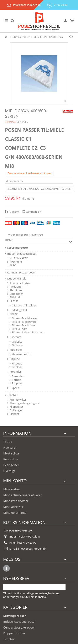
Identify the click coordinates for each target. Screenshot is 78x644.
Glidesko (17, 342)
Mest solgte (11, 453)
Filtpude (15, 359)
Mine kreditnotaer (16, 501)
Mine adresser (13, 507)
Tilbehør (12, 395)
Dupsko (14, 388)
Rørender (15, 372)
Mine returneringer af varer (23, 495)
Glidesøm (15, 337)
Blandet (14, 414)
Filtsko (14, 314)
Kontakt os (11, 459)
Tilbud (8, 442)
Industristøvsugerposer (22, 254)
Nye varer (10, 447)
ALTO (13, 265)
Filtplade (17, 367)
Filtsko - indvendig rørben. (28, 332)
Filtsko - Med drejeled (25, 318)
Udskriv (14, 212)
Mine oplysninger (15, 513)
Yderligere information (26, 235)
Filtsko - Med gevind (24, 322)
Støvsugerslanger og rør (24, 403)
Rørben (16, 380)
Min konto (15, 481)
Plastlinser (16, 290)
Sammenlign (33, 212)
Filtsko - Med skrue (24, 325)
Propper (17, 383)
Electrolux (16, 262)
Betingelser (11, 465)
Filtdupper (16, 287)
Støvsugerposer (18, 248)
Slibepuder (16, 294)
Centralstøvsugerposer (21, 273)
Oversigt (9, 471)
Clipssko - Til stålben (24, 306)
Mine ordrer (12, 489)
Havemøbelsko (21, 354)
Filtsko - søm (20, 329)
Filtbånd (15, 297)
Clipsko (14, 301)
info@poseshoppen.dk (23, 5)
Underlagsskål (18, 310)
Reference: (11, 122)
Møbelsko (16, 350)
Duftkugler (16, 410)
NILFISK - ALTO (19, 258)
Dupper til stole (17, 279)
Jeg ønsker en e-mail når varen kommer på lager (40, 189)
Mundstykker (18, 400)
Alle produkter (20, 283)
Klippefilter (16, 407)
